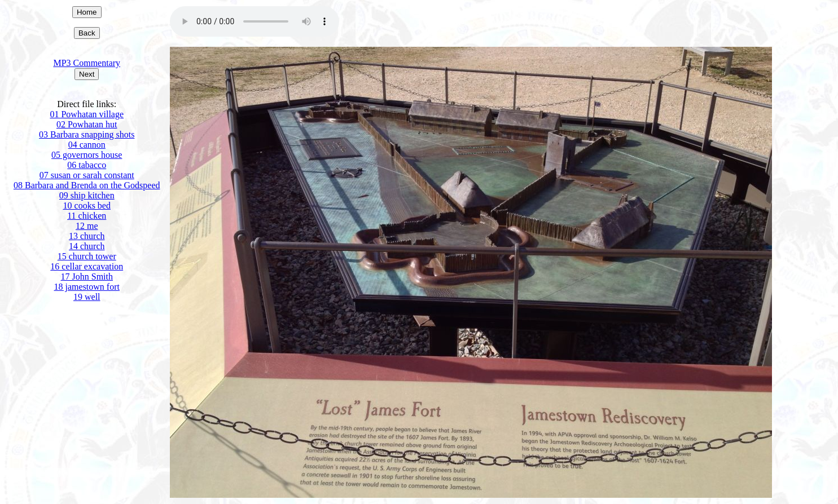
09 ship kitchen (87, 195)
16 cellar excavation (87, 266)
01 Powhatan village (87, 114)
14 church (87, 246)
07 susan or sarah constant (87, 175)
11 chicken (87, 216)
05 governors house (87, 155)
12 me (87, 226)
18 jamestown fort (87, 287)
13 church (87, 236)
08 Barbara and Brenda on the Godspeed (87, 185)
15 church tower (87, 256)
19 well (87, 297)
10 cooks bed (87, 205)
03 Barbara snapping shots (87, 134)
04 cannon (87, 145)
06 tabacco (87, 165)
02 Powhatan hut (87, 124)
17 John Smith (87, 277)
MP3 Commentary (87, 63)
